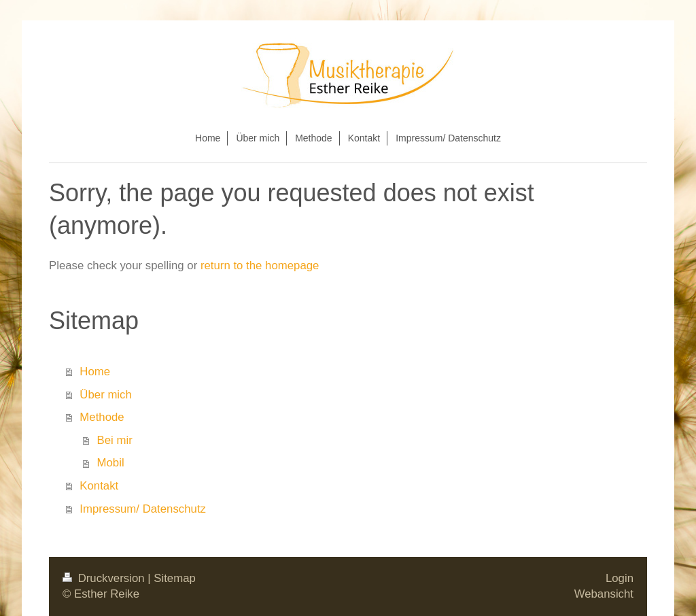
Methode (102, 417)
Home (95, 372)
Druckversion (105, 578)
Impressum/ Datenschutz (143, 509)
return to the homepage (260, 266)
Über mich (105, 395)
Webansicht (604, 594)
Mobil (111, 463)
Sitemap (175, 578)
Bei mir (115, 440)
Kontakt (99, 486)
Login (620, 578)
